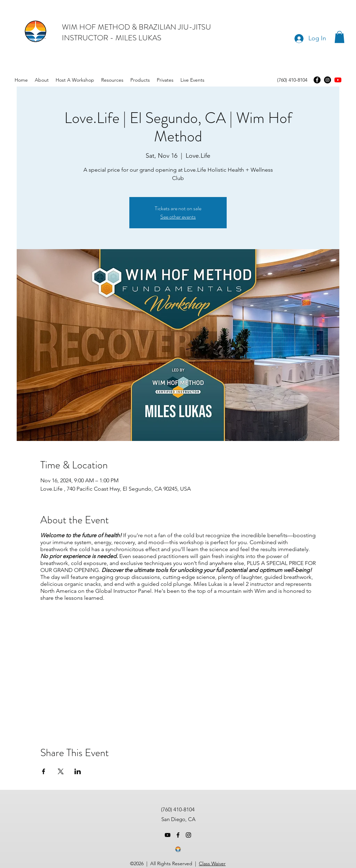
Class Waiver (212, 863)
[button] (339, 37)
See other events (178, 217)
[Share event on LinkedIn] (78, 771)
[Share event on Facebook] (44, 771)
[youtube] (338, 80)
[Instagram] (327, 80)
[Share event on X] (61, 771)
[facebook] (178, 835)
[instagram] (188, 835)
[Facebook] (317, 80)
